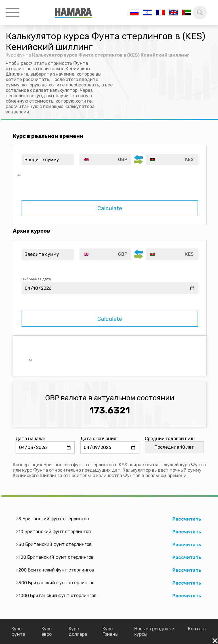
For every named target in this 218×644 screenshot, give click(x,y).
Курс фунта (18, 55)
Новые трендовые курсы (154, 631)
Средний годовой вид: (170, 439)
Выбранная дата (36, 279)
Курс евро (47, 631)
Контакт (197, 629)
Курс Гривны (110, 631)
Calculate (110, 208)
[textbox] (106, 160)
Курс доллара (78, 631)
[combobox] (106, 160)
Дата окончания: (99, 439)
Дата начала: (30, 439)
